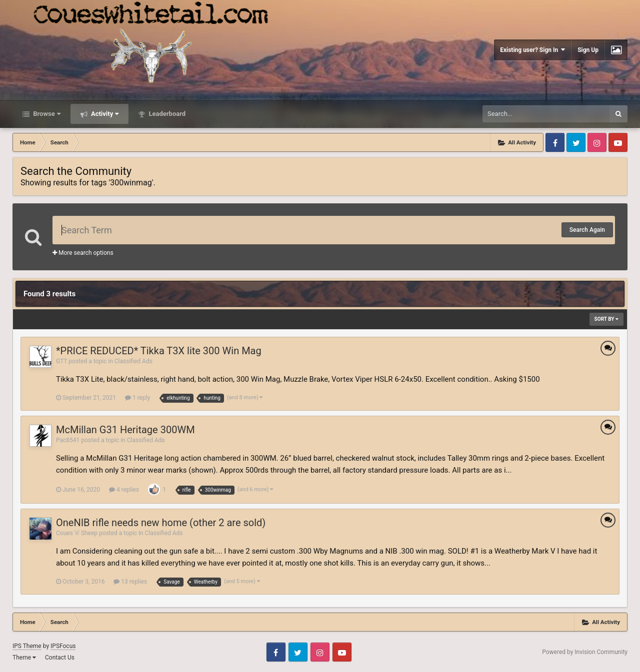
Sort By (606, 319)
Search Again (587, 230)
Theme (24, 658)
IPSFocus (63, 646)
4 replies (124, 490)
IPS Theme (27, 646)
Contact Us (60, 658)
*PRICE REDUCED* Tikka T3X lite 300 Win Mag (159, 351)
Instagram (597, 142)
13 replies (130, 582)
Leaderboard (166, 114)
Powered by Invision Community (585, 652)
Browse (46, 114)
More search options (83, 253)
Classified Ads (133, 361)
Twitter (576, 142)
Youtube (618, 142)
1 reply (137, 398)
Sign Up (588, 50)
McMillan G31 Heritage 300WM (125, 430)
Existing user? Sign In (532, 50)
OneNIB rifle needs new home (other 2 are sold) (161, 523)
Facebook (555, 142)
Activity (104, 114)
